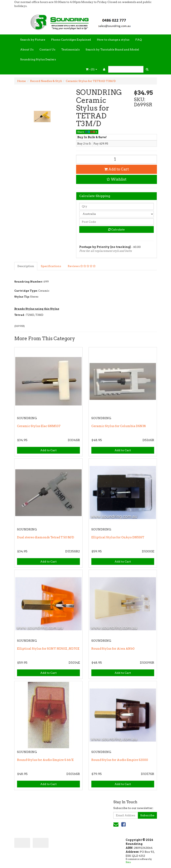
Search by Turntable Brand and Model (112, 49)
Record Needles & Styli (46, 81)
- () (91, 69)
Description (26, 266)
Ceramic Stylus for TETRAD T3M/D (91, 81)
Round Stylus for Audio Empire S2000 (120, 760)
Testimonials (70, 49)
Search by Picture (33, 40)
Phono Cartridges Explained (71, 40)
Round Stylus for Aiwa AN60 (113, 649)
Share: (87, 132)
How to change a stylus (113, 40)
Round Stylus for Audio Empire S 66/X (45, 760)
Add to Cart (117, 169)
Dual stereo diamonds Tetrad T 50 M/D (46, 537)
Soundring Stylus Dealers (38, 59)
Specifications (51, 266)
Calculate (116, 229)
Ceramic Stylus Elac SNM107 (39, 426)
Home (21, 81)
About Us (27, 49)
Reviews (82, 266)
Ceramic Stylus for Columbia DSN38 (119, 426)
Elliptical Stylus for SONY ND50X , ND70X (48, 649)
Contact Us (47, 49)
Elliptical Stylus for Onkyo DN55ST (118, 537)
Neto (128, 862)
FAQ (139, 40)
